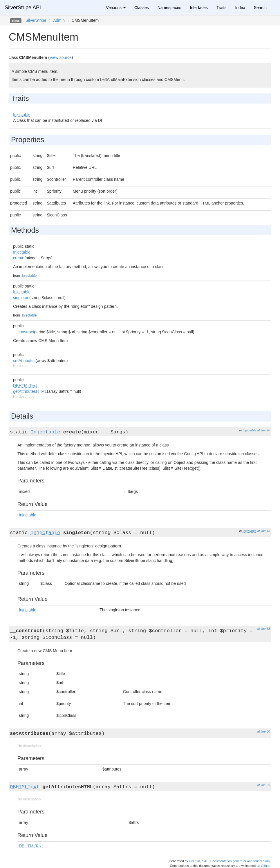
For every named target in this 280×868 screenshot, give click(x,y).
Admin (59, 20)
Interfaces (199, 8)
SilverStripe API (23, 8)
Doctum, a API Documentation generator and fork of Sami (230, 861)
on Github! (264, 866)
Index (240, 8)
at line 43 (264, 531)
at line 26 (264, 430)
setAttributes (24, 361)
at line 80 (264, 731)
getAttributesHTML (30, 391)
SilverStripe (36, 20)
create (19, 258)
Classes (142, 8)
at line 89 (264, 785)
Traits (221, 8)
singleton (21, 298)
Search (260, 8)
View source (61, 57)
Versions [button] (116, 8)
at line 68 (264, 629)
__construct (24, 332)
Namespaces (169, 8)
